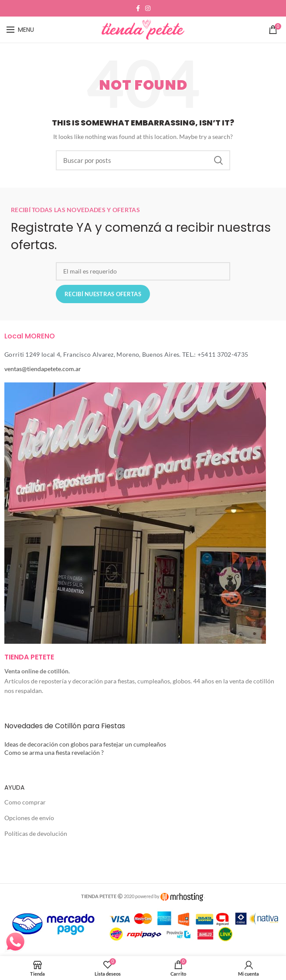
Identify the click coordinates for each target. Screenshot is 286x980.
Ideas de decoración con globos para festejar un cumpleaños (85, 744)
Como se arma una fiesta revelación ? (54, 752)
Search (218, 160)
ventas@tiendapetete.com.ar (43, 369)
